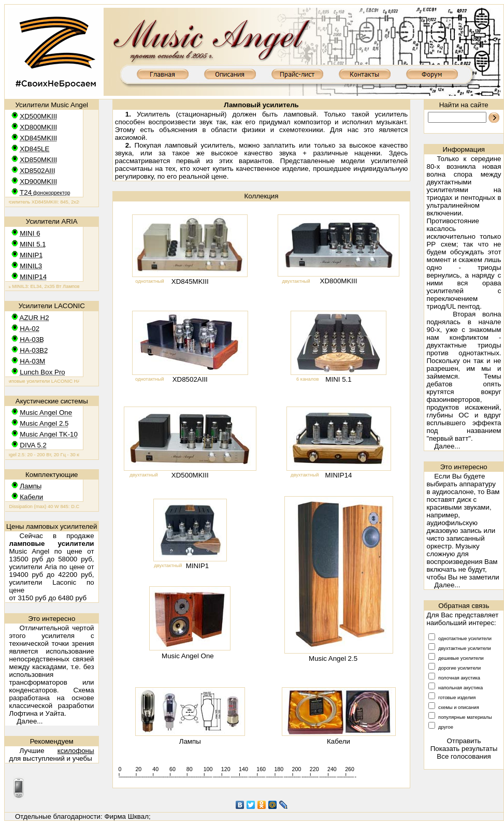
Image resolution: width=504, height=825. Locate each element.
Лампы (190, 741)
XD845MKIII (190, 281)
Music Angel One (188, 656)
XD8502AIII (190, 379)
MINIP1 (197, 566)
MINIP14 (339, 475)
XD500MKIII (190, 475)
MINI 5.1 (338, 379)
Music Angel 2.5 (333, 658)
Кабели (339, 741)
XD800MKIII (339, 281)
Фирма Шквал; (127, 816)
